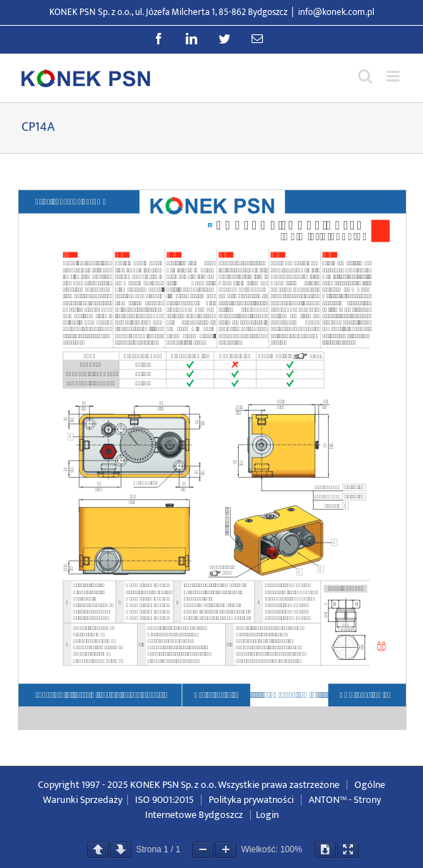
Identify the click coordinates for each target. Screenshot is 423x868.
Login (267, 815)
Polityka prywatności (251, 800)
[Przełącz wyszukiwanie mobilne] (365, 76)
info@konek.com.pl (336, 12)
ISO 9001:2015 (164, 800)
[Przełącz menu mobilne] (394, 76)
